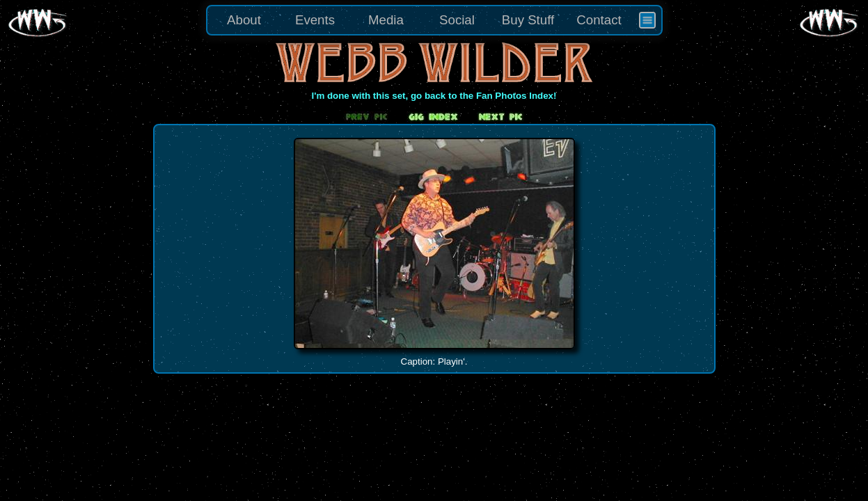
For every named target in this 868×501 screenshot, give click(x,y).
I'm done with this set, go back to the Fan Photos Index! (434, 96)
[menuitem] (647, 20)
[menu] (434, 20)
